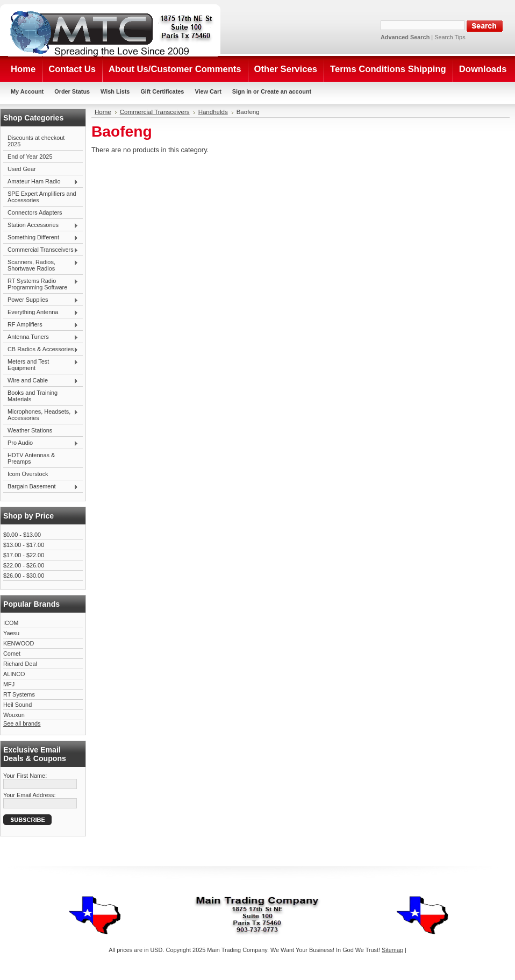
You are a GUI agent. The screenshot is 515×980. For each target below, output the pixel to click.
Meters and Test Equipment (41, 365)
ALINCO (14, 674)
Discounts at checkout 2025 (36, 141)
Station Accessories (41, 225)
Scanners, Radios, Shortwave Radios (41, 265)
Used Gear (22, 169)
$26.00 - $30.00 (24, 576)
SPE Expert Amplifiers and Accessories (42, 197)
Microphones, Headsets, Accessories (41, 415)
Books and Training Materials (33, 396)
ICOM (11, 623)
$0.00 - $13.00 (22, 535)
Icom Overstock (28, 474)
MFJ (9, 684)
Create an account (286, 91)
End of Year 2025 (30, 157)
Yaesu (11, 633)
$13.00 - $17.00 (24, 545)
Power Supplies (41, 300)
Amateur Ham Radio (41, 182)
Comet (12, 654)
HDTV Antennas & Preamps (31, 458)
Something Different (41, 238)
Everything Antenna (41, 313)
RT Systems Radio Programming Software (41, 284)
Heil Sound (17, 705)
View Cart (208, 91)
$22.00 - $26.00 (24, 565)
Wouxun (14, 715)
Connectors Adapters (35, 212)
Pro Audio (41, 443)
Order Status (72, 91)
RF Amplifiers (41, 325)
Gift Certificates (162, 91)
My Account (27, 91)
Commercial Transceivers (41, 250)
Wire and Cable (41, 381)
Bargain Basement (41, 487)
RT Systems (19, 694)
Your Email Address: (30, 795)
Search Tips (450, 37)
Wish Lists (115, 91)
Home (103, 112)
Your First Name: (25, 776)
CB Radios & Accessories (41, 350)
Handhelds (213, 112)
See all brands (22, 723)
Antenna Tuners (41, 337)
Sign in (242, 91)
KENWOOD (19, 643)
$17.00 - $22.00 (24, 555)
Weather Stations (30, 430)
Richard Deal (20, 664)
